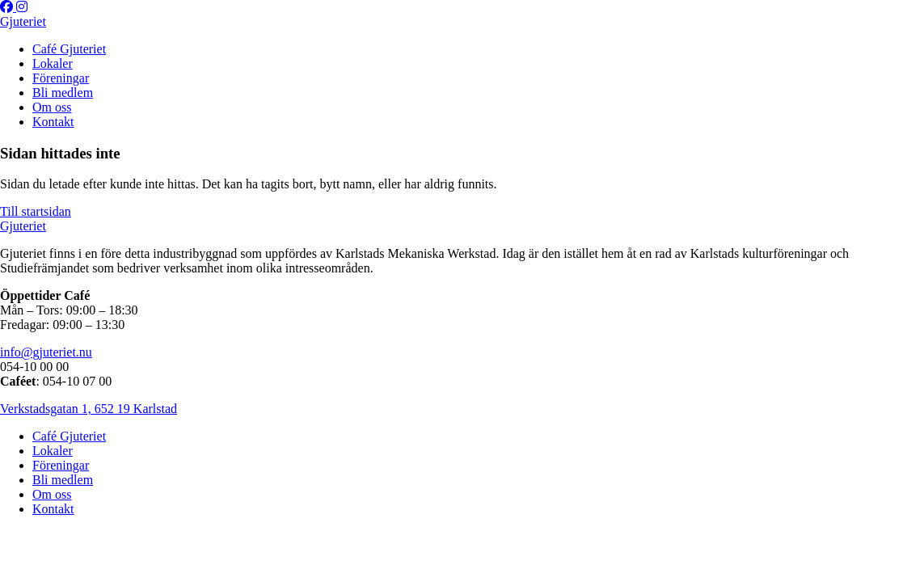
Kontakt (53, 122)
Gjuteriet (23, 21)
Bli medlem (63, 93)
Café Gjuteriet (69, 49)
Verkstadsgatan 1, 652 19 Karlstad (89, 409)
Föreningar (61, 78)
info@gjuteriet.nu (46, 352)
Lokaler (53, 63)
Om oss (52, 107)
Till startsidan (36, 211)
